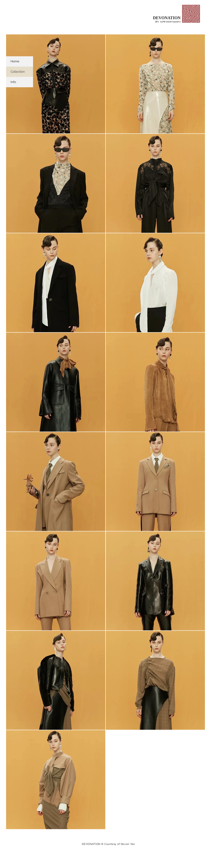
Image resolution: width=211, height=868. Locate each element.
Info (13, 82)
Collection (18, 72)
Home (15, 61)
